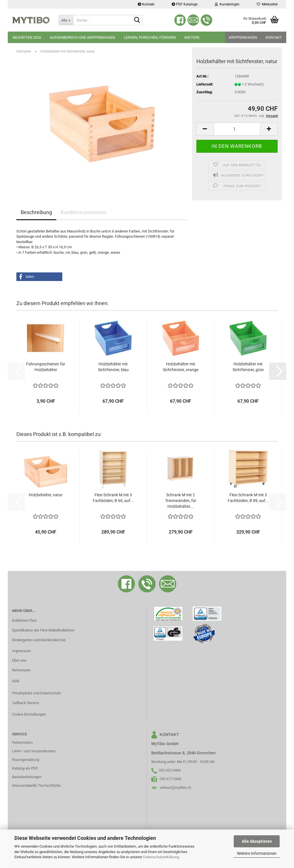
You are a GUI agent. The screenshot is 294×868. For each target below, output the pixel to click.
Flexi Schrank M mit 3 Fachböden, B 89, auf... (248, 498)
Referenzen (21, 670)
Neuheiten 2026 (27, 37)
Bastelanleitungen (27, 777)
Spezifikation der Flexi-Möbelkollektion (43, 630)
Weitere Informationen (257, 853)
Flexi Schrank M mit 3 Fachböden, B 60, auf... (113, 498)
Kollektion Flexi (24, 620)
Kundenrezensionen (83, 212)
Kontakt (146, 4)
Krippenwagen (243, 37)
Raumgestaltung (26, 760)
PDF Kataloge (185, 4)
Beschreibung (36, 212)
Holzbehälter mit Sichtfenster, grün (248, 367)
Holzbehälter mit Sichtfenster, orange (181, 367)
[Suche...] (66, 20)
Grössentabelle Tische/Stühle (36, 785)
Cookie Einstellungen (29, 714)
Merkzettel (267, 4)
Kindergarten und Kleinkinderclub (39, 640)
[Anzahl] (237, 129)
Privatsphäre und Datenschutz (36, 693)
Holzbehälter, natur (46, 495)
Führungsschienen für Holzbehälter (46, 367)
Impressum (21, 651)
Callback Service (26, 703)
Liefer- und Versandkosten (34, 751)
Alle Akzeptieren (257, 841)
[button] (205, 129)
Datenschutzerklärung (161, 857)
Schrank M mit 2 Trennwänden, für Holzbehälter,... (181, 501)
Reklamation (22, 742)
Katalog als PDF (25, 768)
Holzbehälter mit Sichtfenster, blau (113, 367)
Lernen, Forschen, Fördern (150, 37)
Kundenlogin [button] (227, 4)
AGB (16, 681)
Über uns (19, 660)
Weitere (192, 37)
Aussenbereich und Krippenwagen (82, 37)
